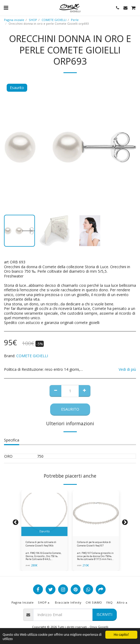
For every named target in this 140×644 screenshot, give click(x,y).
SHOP (33, 20)
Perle (75, 20)
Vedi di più (127, 369)
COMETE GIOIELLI (54, 20)
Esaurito (70, 409)
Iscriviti (104, 614)
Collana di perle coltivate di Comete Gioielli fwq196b (41, 544)
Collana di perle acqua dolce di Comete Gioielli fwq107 (94, 544)
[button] (6, 8)
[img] (44, 513)
